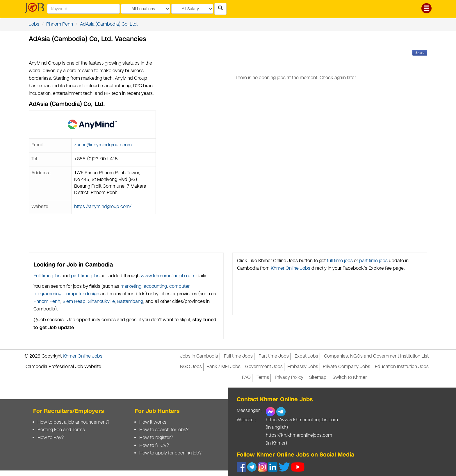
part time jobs (85, 276)
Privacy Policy (289, 378)
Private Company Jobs (347, 367)
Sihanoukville (101, 302)
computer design (81, 294)
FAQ (246, 378)
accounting (155, 286)
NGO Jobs (191, 367)
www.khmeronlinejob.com (168, 276)
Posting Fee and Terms (61, 430)
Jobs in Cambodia (199, 356)
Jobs (34, 24)
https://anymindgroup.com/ (103, 207)
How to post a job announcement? (73, 422)
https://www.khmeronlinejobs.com (302, 420)
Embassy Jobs (303, 367)
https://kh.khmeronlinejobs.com (299, 435)
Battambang (130, 302)
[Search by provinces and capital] (146, 9)
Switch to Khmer (350, 378)
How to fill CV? (154, 446)
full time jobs (340, 261)
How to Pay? (51, 438)
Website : (246, 420)
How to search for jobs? (164, 430)
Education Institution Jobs (402, 367)
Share (420, 53)
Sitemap (318, 378)
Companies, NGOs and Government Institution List (376, 356)
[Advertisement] (296, 177)
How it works (153, 422)
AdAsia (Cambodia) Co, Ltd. (109, 24)
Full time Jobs (238, 356)
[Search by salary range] (192, 9)
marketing (131, 286)
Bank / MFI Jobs (223, 367)
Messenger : (249, 411)
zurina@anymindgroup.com (103, 145)
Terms (263, 378)
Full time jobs (47, 276)
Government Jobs (264, 367)
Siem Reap (74, 302)
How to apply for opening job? (170, 453)
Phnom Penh (60, 24)
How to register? (156, 438)
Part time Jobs (274, 356)
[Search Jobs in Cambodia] (220, 9)
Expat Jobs (306, 356)
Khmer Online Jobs (291, 268)
